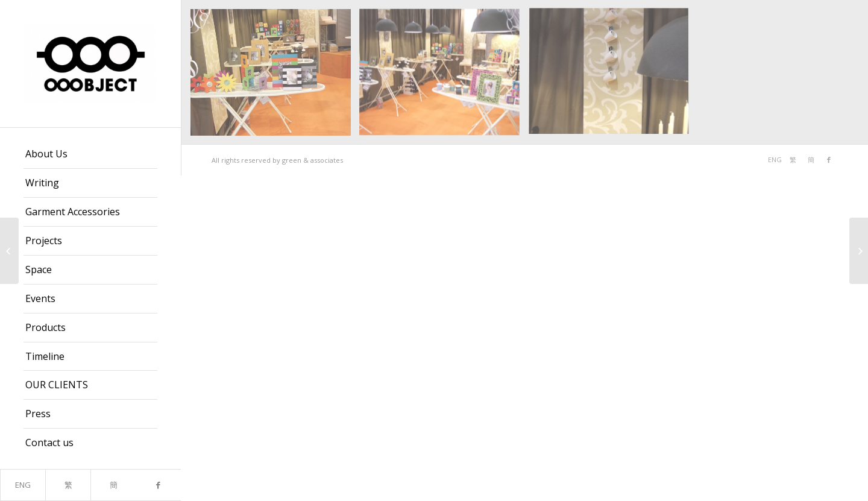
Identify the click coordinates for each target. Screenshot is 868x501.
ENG (23, 485)
